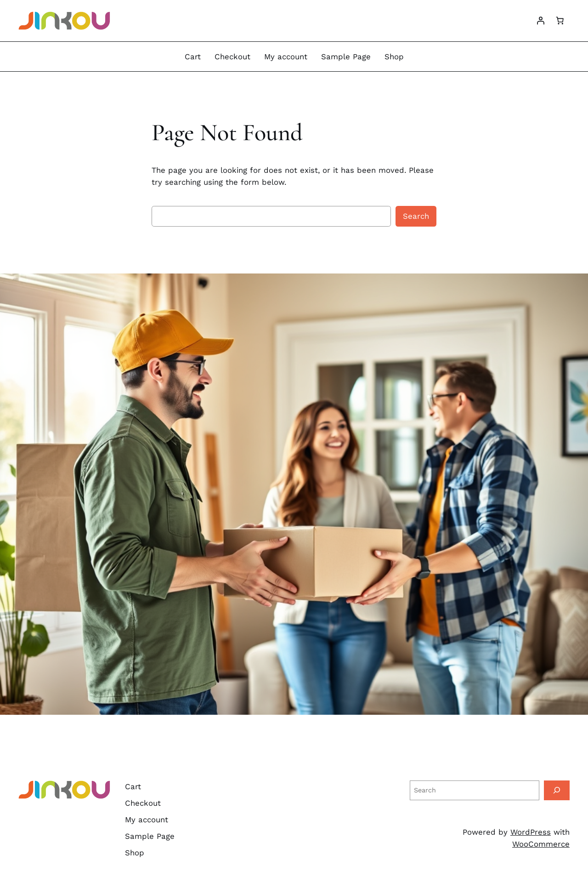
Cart (193, 57)
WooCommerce (541, 844)
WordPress (531, 832)
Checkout (232, 57)
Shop (394, 57)
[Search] (557, 790)
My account (286, 57)
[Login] (541, 21)
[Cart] (560, 21)
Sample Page (346, 57)
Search (416, 216)
